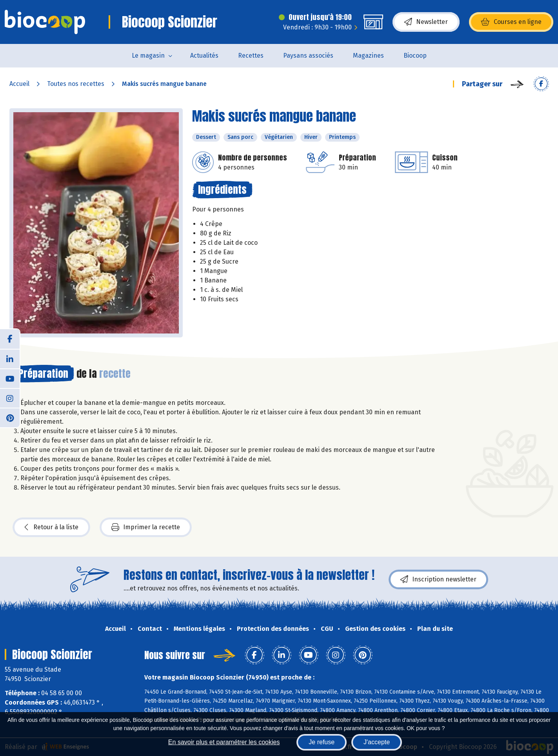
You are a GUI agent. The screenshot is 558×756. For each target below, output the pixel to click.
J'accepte (377, 742)
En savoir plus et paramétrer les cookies (224, 742)
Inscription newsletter (438, 579)
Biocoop (415, 56)
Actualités (204, 56)
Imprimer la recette (146, 527)
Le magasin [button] (148, 56)
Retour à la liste (51, 527)
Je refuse (322, 742)
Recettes (251, 56)
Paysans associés (308, 56)
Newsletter (426, 22)
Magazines (368, 56)
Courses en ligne (511, 22)
